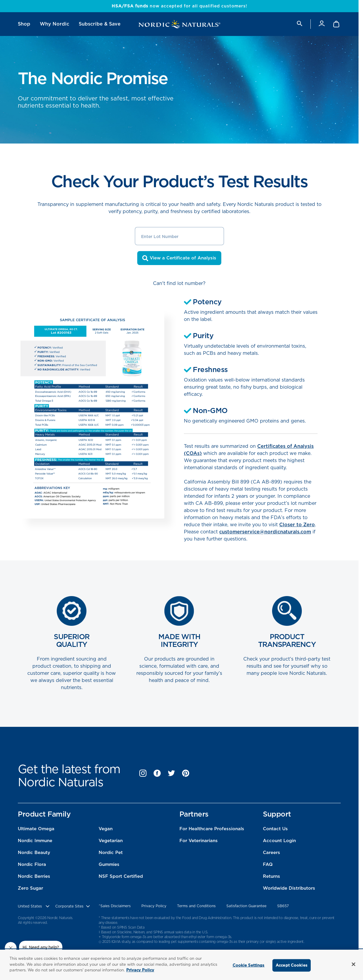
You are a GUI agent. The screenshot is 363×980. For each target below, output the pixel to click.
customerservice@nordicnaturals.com (265, 532)
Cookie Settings (249, 965)
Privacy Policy (154, 906)
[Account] (322, 24)
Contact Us (275, 829)
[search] (299, 24)
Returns (272, 876)
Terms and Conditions (196, 906)
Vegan (106, 829)
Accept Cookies (292, 965)
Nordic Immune (35, 841)
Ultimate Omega (36, 829)
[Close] (353, 964)
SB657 (283, 906)
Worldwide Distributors (289, 888)
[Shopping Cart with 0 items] (337, 24)
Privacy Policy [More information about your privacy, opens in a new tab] (140, 970)
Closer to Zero (297, 525)
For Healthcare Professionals (212, 829)
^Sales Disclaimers (115, 906)
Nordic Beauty (34, 853)
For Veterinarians (199, 841)
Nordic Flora (32, 864)
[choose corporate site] (73, 906)
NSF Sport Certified (121, 876)
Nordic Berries (34, 876)
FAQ (268, 864)
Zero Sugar (30, 888)
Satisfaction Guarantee (246, 906)
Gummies (109, 864)
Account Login (279, 841)
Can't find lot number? (179, 283)
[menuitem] (24, 24)
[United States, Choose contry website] (34, 906)
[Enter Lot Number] (179, 236)
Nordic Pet (111, 853)
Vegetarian (111, 841)
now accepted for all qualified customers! (179, 6)
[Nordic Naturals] (179, 24)
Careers (272, 853)
